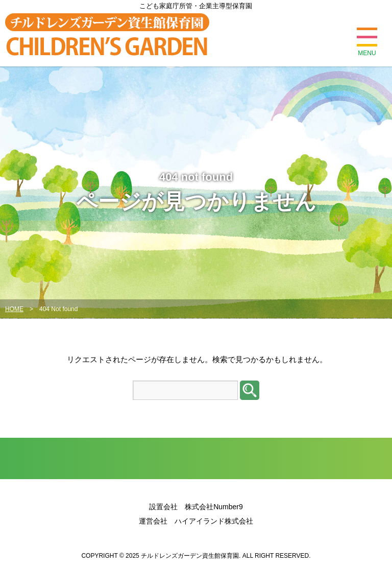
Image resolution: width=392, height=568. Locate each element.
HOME (14, 309)
